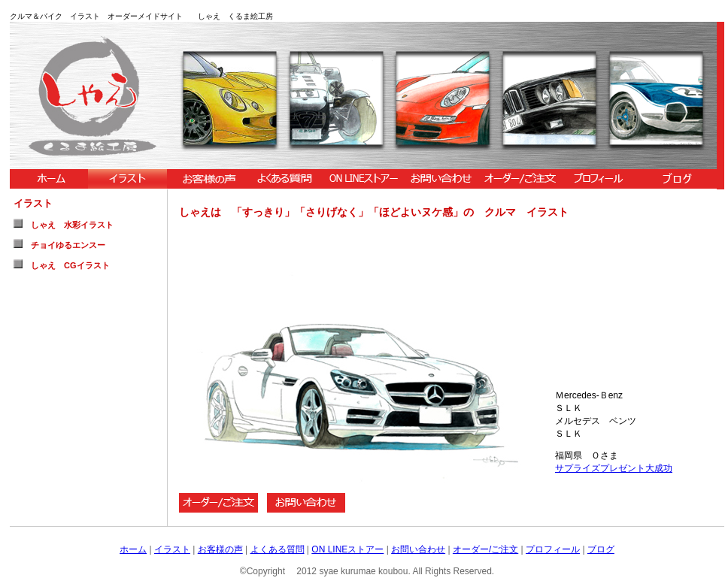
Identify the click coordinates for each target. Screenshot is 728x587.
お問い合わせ (418, 549)
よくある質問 (278, 549)
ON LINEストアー (347, 549)
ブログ (601, 549)
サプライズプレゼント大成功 (614, 468)
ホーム (133, 549)
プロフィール (553, 549)
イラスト (172, 549)
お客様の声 (220, 549)
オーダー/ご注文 (485, 549)
